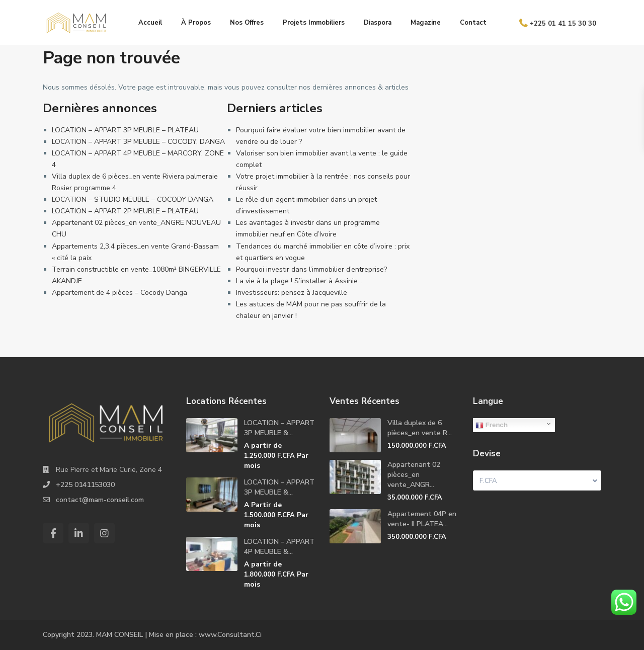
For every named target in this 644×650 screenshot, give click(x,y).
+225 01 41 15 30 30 (563, 23)
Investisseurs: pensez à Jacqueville (292, 293)
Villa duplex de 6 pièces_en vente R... (420, 428)
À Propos (196, 23)
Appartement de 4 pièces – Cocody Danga (119, 293)
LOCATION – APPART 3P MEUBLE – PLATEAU (125, 130)
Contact (473, 23)
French (492, 425)
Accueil (150, 23)
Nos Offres (247, 23)
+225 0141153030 (85, 485)
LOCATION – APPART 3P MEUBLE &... (279, 428)
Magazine (426, 23)
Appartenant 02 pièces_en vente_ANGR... (414, 475)
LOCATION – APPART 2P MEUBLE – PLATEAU (125, 211)
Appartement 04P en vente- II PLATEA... (422, 519)
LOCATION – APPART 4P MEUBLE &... (279, 547)
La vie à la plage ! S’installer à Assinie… (299, 281)
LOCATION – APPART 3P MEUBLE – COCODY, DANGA (138, 142)
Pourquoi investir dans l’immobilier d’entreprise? (311, 269)
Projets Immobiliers (314, 23)
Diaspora (378, 23)
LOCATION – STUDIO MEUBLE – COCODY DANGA (133, 199)
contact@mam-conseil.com (100, 500)
